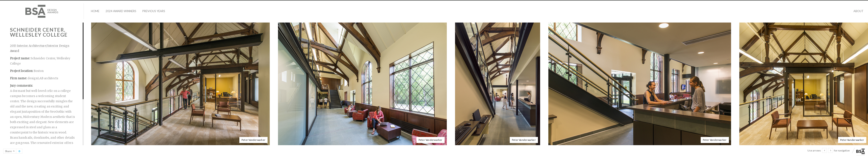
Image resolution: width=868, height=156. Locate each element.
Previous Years (154, 11)
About (858, 11)
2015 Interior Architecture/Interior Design (40, 46)
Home (95, 11)
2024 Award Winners (121, 11)
